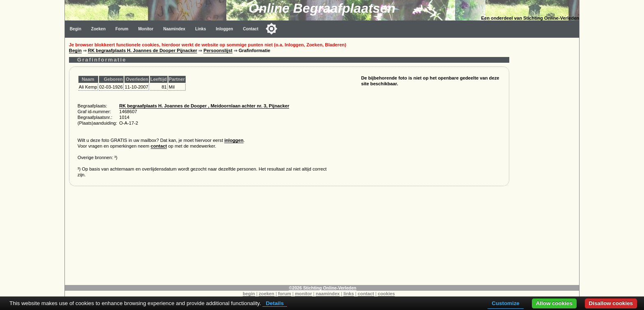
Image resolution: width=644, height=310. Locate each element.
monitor (304, 294)
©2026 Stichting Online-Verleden (322, 288)
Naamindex (174, 29)
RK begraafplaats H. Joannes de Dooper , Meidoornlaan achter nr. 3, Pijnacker (204, 106)
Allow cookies (554, 303)
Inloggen (225, 29)
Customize (505, 303)
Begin (76, 29)
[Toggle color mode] (271, 29)
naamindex (328, 294)
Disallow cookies (611, 303)
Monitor (146, 29)
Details (275, 303)
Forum (122, 29)
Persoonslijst (218, 50)
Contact (251, 29)
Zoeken (98, 29)
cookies (386, 294)
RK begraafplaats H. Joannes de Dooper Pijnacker (143, 50)
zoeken (267, 294)
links (349, 294)
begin (249, 294)
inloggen (234, 140)
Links (200, 29)
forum (285, 294)
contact (159, 146)
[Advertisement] (546, 161)
